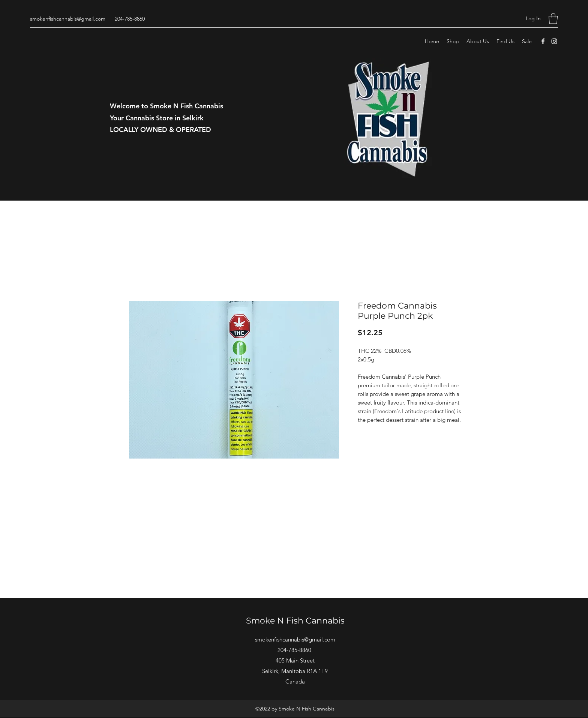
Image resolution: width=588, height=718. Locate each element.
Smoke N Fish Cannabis (295, 621)
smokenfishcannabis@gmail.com (68, 19)
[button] (553, 19)
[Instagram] (554, 41)
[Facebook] (543, 41)
